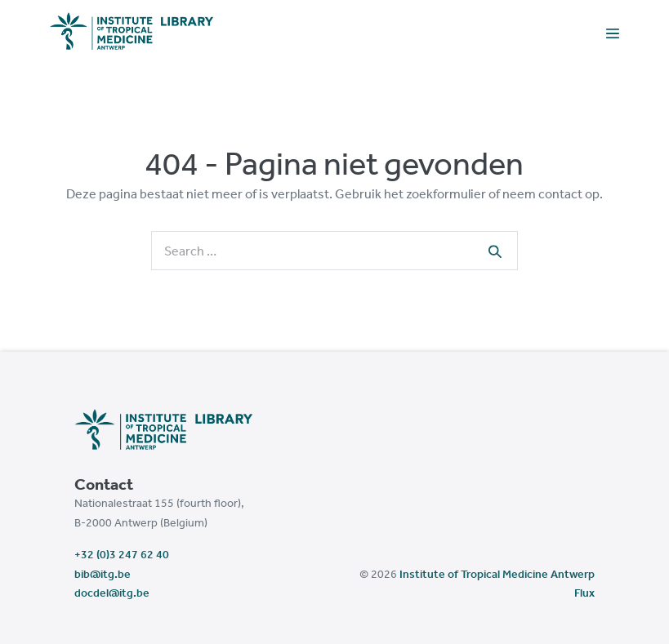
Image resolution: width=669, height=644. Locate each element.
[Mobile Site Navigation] (613, 32)
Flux (584, 593)
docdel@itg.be (112, 593)
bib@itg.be (103, 574)
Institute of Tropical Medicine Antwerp (497, 574)
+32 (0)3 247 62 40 (122, 554)
